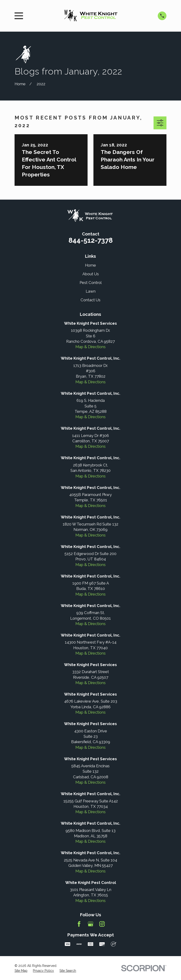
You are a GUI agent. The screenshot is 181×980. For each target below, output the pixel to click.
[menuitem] (21, 971)
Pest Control (91, 283)
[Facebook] (79, 924)
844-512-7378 (91, 240)
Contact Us (90, 300)
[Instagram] (102, 924)
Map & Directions (90, 347)
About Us (91, 274)
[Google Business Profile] (90, 924)
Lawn (91, 291)
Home (90, 265)
